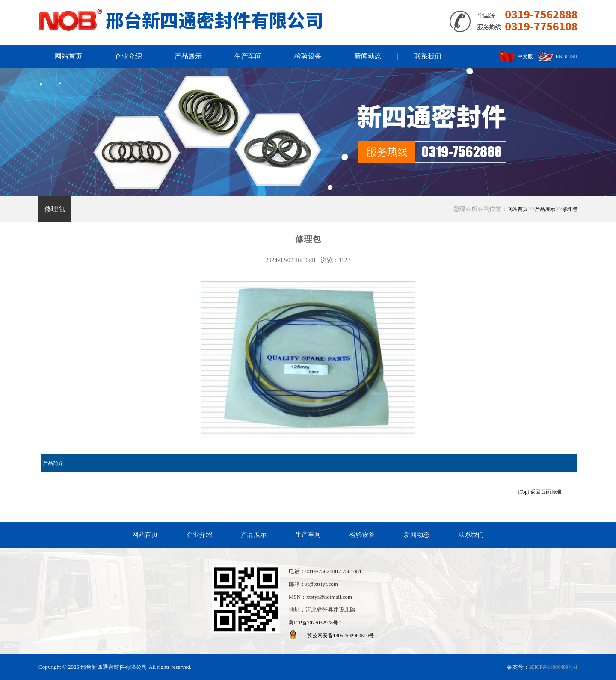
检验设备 (308, 56)
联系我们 (428, 56)
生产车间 (248, 56)
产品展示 (188, 56)
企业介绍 (128, 56)
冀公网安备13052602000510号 (341, 636)
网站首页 (68, 56)
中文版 (516, 56)
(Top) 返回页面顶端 (540, 492)
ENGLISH (557, 56)
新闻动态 (368, 56)
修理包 (55, 209)
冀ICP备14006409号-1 (553, 667)
